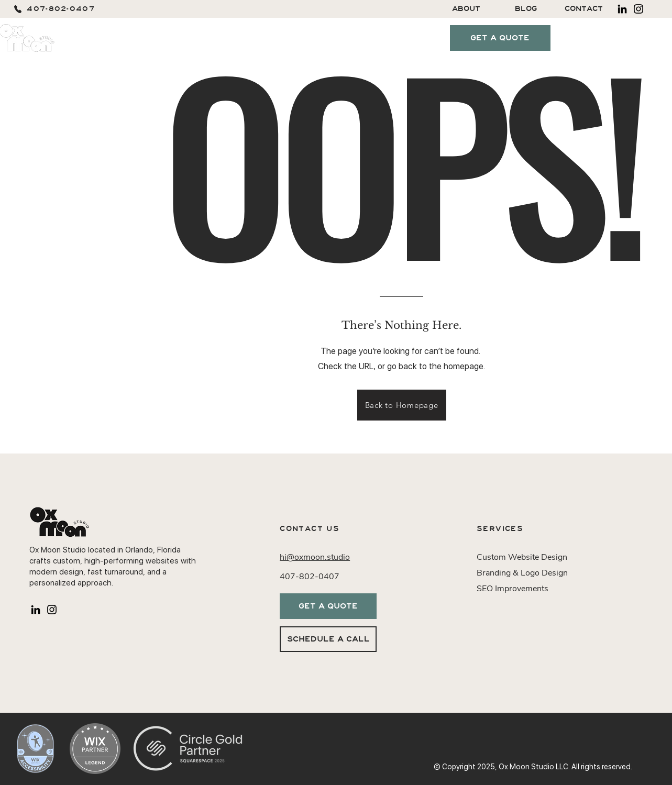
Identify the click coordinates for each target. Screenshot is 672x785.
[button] (191, 38)
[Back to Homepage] (402, 405)
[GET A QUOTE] (500, 38)
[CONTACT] (584, 9)
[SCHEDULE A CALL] (328, 639)
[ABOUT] (466, 9)
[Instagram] (638, 9)
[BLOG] (526, 9)
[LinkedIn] (622, 9)
